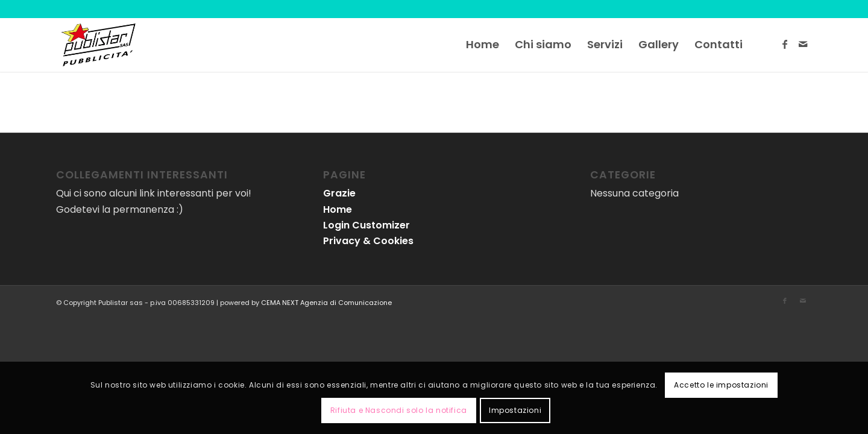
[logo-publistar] (98, 45)
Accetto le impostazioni (721, 385)
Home (338, 209)
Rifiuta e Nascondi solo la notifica (399, 410)
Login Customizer (366, 225)
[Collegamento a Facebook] (785, 44)
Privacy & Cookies (368, 241)
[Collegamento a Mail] (803, 44)
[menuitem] (483, 45)
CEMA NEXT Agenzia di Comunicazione (326, 303)
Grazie (339, 193)
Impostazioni (515, 410)
